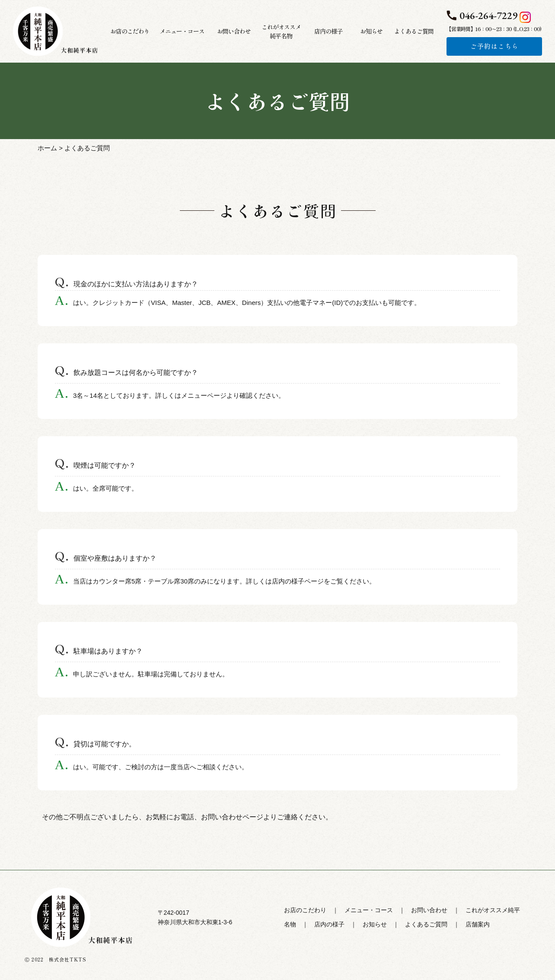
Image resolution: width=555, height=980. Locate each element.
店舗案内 (478, 924)
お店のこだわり (305, 910)
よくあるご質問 (426, 924)
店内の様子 (329, 924)
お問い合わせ (429, 910)
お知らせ (375, 924)
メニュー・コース (369, 910)
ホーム (47, 148)
